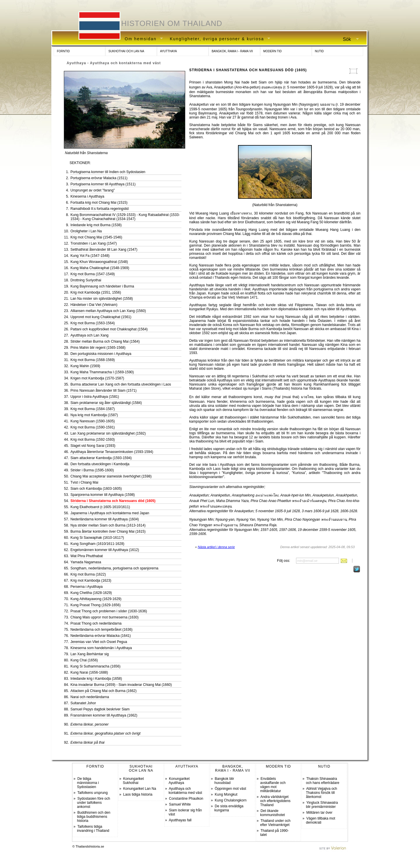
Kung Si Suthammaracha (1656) (96, 666)
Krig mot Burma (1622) (88, 574)
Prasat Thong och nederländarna (96, 623)
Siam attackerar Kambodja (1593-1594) (101, 458)
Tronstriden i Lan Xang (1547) (94, 243)
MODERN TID (273, 51)
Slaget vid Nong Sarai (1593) (93, 446)
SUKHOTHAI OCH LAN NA (126, 51)
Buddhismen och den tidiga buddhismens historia (94, 817)
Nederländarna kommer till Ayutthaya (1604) (105, 519)
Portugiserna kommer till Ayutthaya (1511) (103, 184)
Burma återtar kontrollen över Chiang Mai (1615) (108, 531)
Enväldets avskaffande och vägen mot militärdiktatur (273, 785)
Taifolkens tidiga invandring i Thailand (93, 829)
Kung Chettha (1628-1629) (91, 593)
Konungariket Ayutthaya (179, 781)
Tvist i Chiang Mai (84, 482)
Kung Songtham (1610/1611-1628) (98, 544)
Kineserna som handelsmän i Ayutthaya (101, 648)
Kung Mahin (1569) (85, 366)
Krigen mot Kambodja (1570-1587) (97, 378)
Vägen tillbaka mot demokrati (321, 820)
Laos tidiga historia (138, 794)
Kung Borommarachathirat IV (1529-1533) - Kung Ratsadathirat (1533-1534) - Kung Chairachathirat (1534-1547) (125, 217)
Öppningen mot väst (230, 789)
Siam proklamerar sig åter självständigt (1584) (106, 403)
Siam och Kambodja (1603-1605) (96, 489)
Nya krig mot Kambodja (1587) (94, 415)
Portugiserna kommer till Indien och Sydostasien (108, 172)
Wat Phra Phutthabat (87, 556)
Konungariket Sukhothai (133, 781)
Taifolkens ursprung (92, 793)
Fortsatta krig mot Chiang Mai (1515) (99, 203)
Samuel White (180, 804)
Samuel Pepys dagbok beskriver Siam (100, 709)
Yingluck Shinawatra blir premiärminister (322, 805)
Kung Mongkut (226, 794)
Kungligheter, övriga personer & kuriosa (218, 39)
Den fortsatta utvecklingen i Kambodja (100, 464)
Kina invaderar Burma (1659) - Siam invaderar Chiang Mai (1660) (121, 685)
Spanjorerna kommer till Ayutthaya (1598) (103, 495)
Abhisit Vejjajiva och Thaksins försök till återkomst (322, 793)
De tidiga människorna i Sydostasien (88, 783)
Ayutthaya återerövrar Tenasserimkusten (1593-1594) (112, 452)
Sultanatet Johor (83, 703)
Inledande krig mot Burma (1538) (96, 225)
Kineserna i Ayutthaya (87, 196)
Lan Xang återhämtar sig (90, 654)
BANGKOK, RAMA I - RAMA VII (232, 51)
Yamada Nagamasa (86, 562)
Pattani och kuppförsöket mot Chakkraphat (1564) (109, 329)
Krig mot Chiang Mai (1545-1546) (96, 237)
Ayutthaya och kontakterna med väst (185, 791)
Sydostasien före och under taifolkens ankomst (93, 803)
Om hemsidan (142, 39)
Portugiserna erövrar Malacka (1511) (99, 178)
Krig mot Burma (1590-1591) (93, 427)
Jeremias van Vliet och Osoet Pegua (99, 642)
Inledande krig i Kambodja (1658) (96, 679)
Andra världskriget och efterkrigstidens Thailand (275, 801)
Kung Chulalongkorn (231, 800)
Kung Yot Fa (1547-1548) (90, 256)
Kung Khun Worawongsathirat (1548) (99, 262)
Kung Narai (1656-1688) (89, 672)
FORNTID (63, 51)
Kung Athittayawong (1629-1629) (96, 599)
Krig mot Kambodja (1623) (91, 581)
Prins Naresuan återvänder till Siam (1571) (104, 391)
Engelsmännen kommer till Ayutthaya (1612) (105, 550)
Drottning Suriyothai (86, 280)
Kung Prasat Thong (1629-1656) (96, 605)
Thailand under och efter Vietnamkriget (275, 823)
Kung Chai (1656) (84, 660)
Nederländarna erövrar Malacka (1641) (101, 636)
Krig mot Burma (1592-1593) (93, 440)
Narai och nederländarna (90, 697)
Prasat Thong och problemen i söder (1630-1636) (109, 611)
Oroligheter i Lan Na (86, 231)
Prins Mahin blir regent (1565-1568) (98, 348)
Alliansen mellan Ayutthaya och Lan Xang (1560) (108, 311)
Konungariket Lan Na (140, 789)
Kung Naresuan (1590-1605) (93, 421)
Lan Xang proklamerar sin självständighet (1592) (108, 433)
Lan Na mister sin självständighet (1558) (102, 299)
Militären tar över (319, 813)
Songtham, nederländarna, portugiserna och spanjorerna (115, 568)
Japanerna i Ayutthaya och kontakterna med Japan (110, 513)
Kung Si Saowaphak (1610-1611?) (97, 538)
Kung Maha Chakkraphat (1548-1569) (100, 268)
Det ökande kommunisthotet (273, 813)
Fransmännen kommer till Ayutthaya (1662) (104, 715)
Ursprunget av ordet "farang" (93, 190)
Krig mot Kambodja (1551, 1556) (96, 292)
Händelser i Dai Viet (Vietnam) (94, 305)
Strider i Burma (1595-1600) (92, 470)
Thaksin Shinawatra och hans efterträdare (323, 781)
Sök (349, 39)
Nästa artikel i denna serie (216, 547)
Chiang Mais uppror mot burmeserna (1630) (105, 617)
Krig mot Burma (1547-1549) (93, 274)
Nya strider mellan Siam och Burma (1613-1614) (108, 525)
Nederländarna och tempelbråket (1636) (102, 630)
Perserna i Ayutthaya (87, 587)
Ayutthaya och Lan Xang (90, 335)
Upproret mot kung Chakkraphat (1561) (101, 317)
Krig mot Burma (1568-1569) (93, 360)
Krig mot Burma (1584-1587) (93, 409)
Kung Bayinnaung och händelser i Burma (102, 286)
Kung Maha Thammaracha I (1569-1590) (102, 372)
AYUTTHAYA (169, 51)
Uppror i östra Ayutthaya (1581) (95, 397)
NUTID (320, 51)
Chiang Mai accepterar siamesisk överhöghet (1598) (111, 476)
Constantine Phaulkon (186, 799)
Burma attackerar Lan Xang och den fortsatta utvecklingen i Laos (121, 384)
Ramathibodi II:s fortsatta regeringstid (100, 209)
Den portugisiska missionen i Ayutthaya (101, 354)
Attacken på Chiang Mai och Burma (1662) (104, 691)
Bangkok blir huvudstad (224, 781)
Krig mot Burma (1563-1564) (93, 323)
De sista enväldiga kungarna (229, 808)
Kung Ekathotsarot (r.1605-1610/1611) (100, 507)
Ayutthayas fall (180, 820)
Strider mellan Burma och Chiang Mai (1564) (105, 341)
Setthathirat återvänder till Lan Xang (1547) (104, 250)
